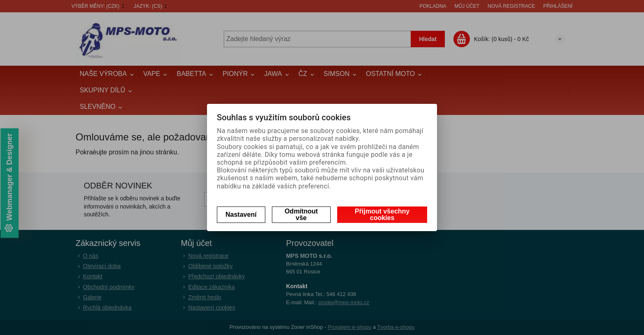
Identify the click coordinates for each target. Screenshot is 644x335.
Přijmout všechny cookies (382, 215)
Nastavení (241, 215)
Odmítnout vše (301, 215)
